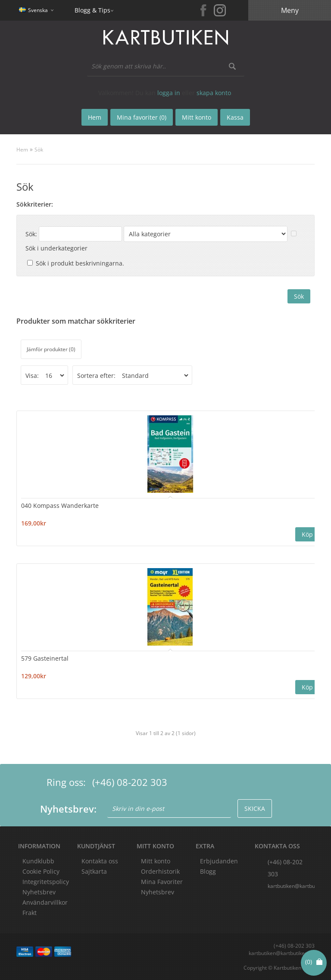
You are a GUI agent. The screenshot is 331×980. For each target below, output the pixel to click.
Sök (39, 150)
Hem (22, 150)
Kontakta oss (100, 861)
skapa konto (214, 93)
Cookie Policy (41, 871)
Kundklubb (38, 861)
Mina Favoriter (162, 882)
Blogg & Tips (92, 10)
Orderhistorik (160, 871)
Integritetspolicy (46, 882)
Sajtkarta (94, 871)
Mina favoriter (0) (142, 117)
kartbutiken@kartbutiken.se (291, 886)
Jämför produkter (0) (51, 349)
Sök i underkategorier (56, 248)
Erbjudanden (219, 861)
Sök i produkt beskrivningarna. (80, 263)
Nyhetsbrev (158, 892)
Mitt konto (156, 861)
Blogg (208, 871)
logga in (169, 93)
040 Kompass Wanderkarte (60, 505)
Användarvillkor (45, 902)
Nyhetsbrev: (68, 809)
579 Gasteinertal (45, 658)
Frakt (30, 913)
